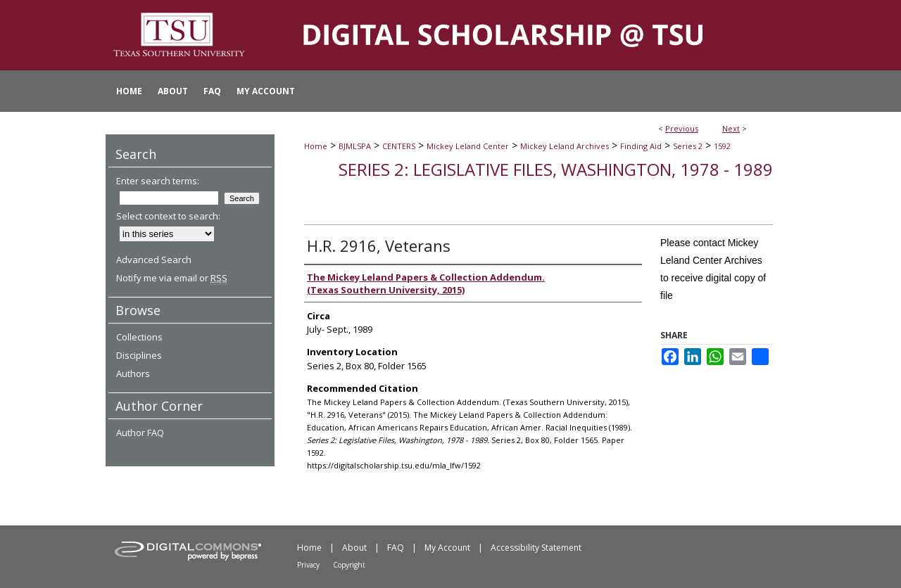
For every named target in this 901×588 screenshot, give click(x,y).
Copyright (349, 565)
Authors (133, 373)
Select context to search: (168, 216)
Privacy (308, 565)
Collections (139, 337)
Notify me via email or (172, 278)
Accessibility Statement (536, 548)
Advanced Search (154, 260)
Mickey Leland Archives (565, 146)
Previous (682, 128)
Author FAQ (140, 433)
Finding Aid (641, 146)
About (354, 548)
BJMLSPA (355, 146)
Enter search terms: (158, 181)
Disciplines (139, 355)
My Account (447, 548)
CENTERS (399, 146)
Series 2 (688, 146)
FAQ (396, 548)
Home (316, 146)
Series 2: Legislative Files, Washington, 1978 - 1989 (556, 169)
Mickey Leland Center (468, 146)
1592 (722, 146)
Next (731, 128)
